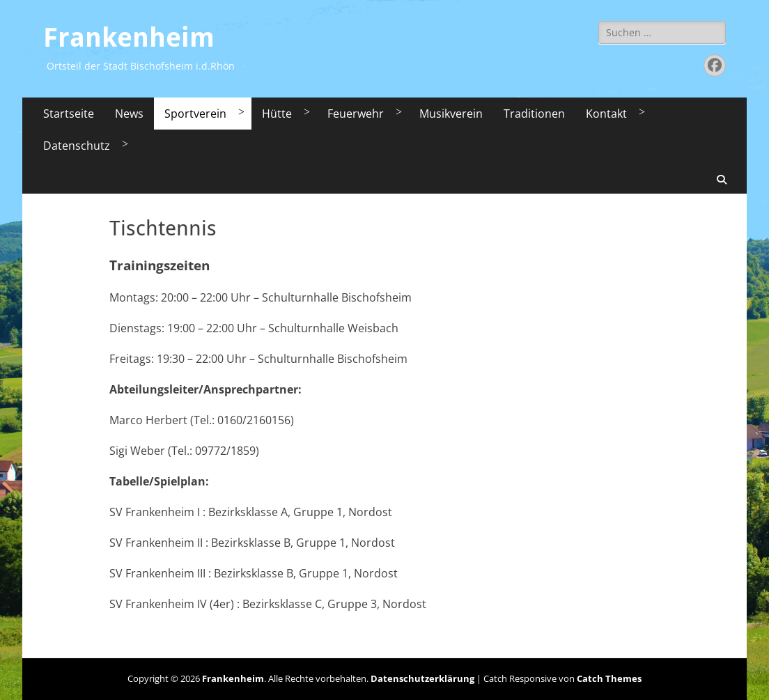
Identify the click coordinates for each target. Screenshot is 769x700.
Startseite (69, 114)
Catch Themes (609, 678)
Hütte (277, 114)
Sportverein (195, 114)
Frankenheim (129, 38)
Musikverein (451, 114)
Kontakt (606, 114)
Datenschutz (77, 146)
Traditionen (534, 114)
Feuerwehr (356, 114)
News (129, 114)
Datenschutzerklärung (422, 678)
